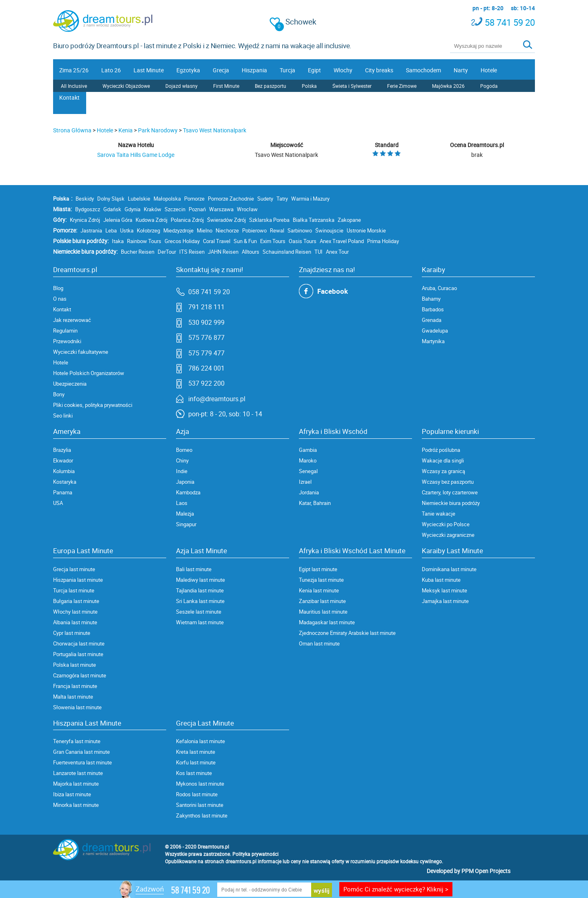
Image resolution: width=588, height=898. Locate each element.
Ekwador (63, 460)
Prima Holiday (383, 241)
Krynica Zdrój (85, 220)
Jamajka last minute (445, 601)
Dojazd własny (182, 86)
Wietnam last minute (200, 622)
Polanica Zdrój (187, 220)
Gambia (308, 450)
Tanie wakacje (439, 514)
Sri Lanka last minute (200, 601)
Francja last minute (75, 686)
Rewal (277, 230)
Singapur (186, 524)
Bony (59, 394)
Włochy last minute (75, 612)
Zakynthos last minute (202, 815)
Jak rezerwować (72, 320)
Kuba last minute (441, 580)
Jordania (309, 492)
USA (58, 503)
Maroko (308, 460)
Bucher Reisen (138, 252)
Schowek (293, 22)
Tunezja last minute (321, 580)
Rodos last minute (197, 794)
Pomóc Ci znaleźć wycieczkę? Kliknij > (396, 889)
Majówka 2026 (448, 86)
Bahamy (431, 299)
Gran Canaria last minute (81, 752)
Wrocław (247, 209)
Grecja (221, 70)
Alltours (251, 252)
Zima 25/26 (74, 70)
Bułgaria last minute (76, 601)
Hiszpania (254, 70)
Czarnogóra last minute (80, 675)
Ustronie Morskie (366, 230)
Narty (461, 70)
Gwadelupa (435, 331)
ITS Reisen (192, 252)
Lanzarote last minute (78, 773)
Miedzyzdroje (178, 230)
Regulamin (65, 331)
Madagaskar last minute (327, 622)
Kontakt (69, 97)
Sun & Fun (245, 241)
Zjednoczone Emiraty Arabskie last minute (347, 633)
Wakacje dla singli (443, 460)
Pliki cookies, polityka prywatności (93, 405)
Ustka (127, 230)
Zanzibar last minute (322, 601)
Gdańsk (112, 209)
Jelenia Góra (118, 220)
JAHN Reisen (223, 252)
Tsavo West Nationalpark (215, 130)
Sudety (265, 199)
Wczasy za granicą (443, 471)
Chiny (182, 460)
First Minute (226, 86)
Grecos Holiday (182, 241)
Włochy (343, 70)
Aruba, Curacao (439, 288)
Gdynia (133, 209)
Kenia (126, 130)
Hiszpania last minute (78, 580)
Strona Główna (72, 130)
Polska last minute (75, 665)
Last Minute (149, 70)
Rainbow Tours (144, 241)
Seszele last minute (199, 612)
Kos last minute (194, 773)
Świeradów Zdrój (226, 220)
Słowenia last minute (77, 707)
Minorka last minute (76, 805)
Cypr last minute (72, 633)
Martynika (433, 341)
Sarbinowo (300, 230)
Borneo (184, 450)
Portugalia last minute (78, 654)
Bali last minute (194, 569)
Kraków (153, 209)
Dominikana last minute (449, 569)
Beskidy (85, 199)
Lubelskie (139, 199)
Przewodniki (67, 341)
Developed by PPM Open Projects (469, 871)
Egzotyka (188, 70)
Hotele (489, 70)
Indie (182, 471)
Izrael (305, 482)
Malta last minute (73, 697)
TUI (318, 252)
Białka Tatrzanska (314, 220)
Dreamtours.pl (213, 847)
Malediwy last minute (200, 580)
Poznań (197, 209)
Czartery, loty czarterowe (450, 492)
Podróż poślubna (441, 450)
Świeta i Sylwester (352, 86)
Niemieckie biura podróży (451, 503)
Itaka (118, 241)
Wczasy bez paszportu (448, 482)
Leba (111, 230)
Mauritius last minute (323, 612)
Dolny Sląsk (111, 199)
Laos (182, 503)
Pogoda (489, 86)
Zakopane (349, 220)
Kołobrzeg (148, 230)
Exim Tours (273, 241)
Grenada (432, 320)
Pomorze (194, 199)
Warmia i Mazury (310, 199)
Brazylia (62, 450)
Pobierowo (254, 230)
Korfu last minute (196, 762)
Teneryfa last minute (77, 741)
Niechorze (227, 230)
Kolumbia (64, 471)
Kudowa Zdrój (151, 220)
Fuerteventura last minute (82, 762)
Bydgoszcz (88, 209)
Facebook (333, 291)
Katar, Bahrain (315, 503)
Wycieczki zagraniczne (448, 535)
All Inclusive (74, 86)
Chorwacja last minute (79, 643)
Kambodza (188, 492)
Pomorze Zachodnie (231, 199)
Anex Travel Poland (342, 241)
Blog (58, 288)
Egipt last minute (318, 569)
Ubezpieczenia (70, 384)
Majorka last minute (76, 784)
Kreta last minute (196, 752)
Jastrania (91, 230)
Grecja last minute (74, 569)
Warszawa (221, 209)
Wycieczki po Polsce (446, 524)
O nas (60, 299)
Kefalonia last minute (200, 741)
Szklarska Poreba (269, 220)
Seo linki (63, 415)
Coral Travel (217, 241)
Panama (63, 492)
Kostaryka (65, 482)
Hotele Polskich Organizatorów (89, 373)
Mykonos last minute (200, 784)
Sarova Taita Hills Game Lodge (136, 155)
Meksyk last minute (444, 590)
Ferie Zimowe (402, 86)
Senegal (308, 471)
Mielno (205, 230)
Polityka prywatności (255, 854)
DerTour (167, 252)
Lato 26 (111, 70)
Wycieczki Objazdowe (126, 86)
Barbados (433, 309)
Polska (309, 86)
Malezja (185, 514)
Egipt (314, 70)
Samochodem (423, 70)
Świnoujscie (329, 230)
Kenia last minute (319, 590)
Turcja (287, 70)
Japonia (185, 482)
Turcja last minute (74, 590)
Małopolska (167, 199)
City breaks (379, 70)
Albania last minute (75, 622)
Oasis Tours (303, 241)
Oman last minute (319, 643)
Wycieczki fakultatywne (81, 352)
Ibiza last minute (72, 794)
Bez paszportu (271, 86)
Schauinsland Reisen (287, 252)
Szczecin (175, 209)
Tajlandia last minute (200, 590)
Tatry (282, 199)
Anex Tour (337, 252)
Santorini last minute (200, 805)
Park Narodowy (158, 130)
